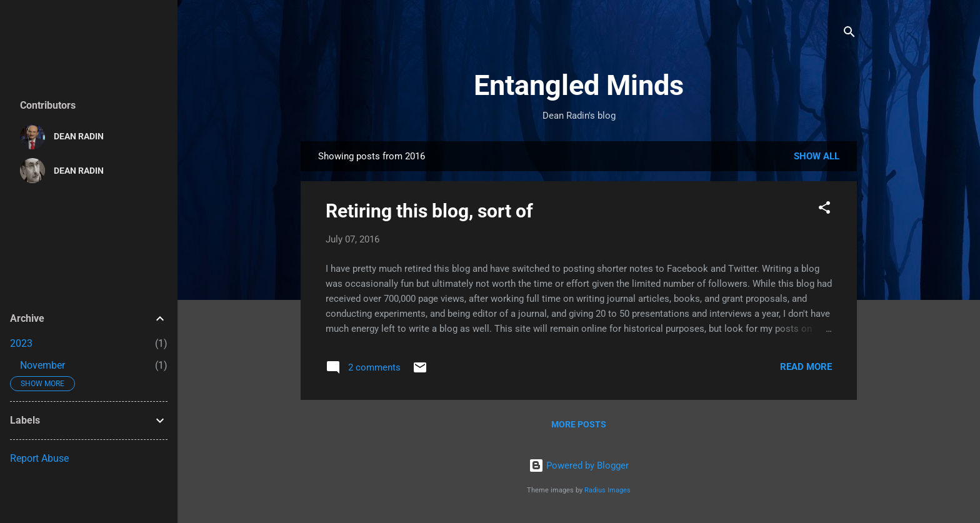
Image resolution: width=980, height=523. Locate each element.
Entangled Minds (579, 85)
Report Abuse (39, 458)
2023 (21, 343)
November (42, 365)
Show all (817, 156)
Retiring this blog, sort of (429, 211)
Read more (806, 367)
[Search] (849, 34)
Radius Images (607, 490)
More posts (579, 424)
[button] (824, 210)
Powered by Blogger (579, 466)
